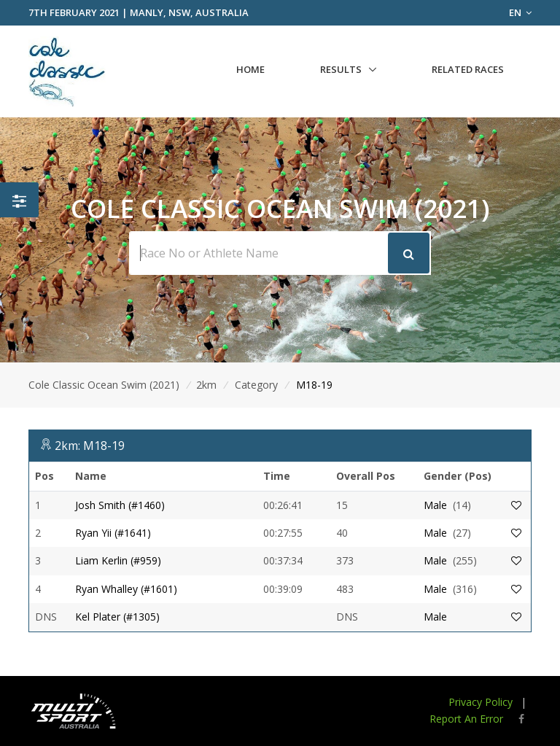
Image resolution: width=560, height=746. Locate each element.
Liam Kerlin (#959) (118, 560)
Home (250, 69)
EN (520, 12)
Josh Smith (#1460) (120, 505)
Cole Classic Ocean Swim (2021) (104, 385)
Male (435, 505)
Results (341, 69)
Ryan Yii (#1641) (113, 533)
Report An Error (466, 719)
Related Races (468, 69)
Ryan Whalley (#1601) (126, 589)
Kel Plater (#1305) (117, 617)
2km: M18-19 (90, 446)
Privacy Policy (481, 702)
